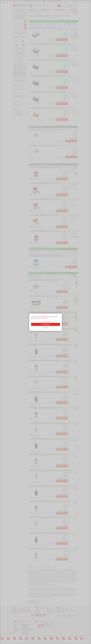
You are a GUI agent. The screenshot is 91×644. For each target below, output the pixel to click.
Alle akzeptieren (46, 324)
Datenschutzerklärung (43, 318)
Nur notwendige (45, 328)
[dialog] (45, 322)
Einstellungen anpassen (45, 322)
